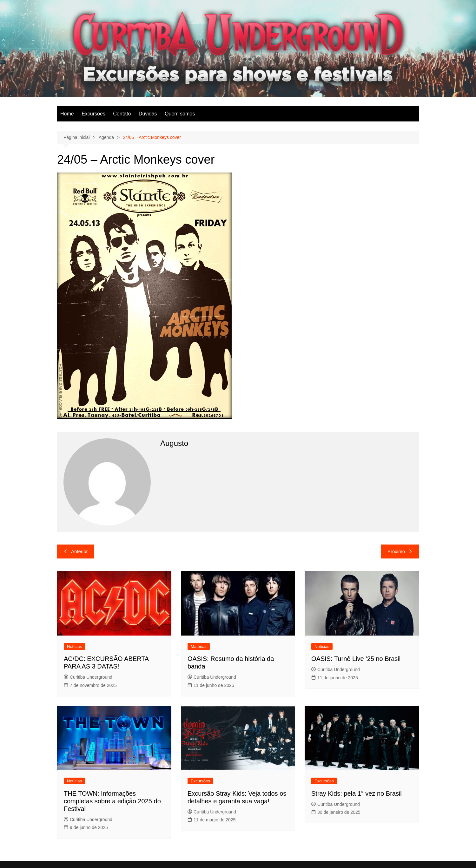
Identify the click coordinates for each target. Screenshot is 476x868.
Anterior (76, 551)
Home (67, 114)
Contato (122, 114)
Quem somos (180, 114)
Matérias (199, 646)
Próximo (400, 551)
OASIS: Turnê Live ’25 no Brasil (356, 659)
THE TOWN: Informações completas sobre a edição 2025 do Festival (112, 801)
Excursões (93, 114)
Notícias (74, 646)
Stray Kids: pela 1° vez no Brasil (357, 793)
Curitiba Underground (88, 677)
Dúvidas (148, 114)
